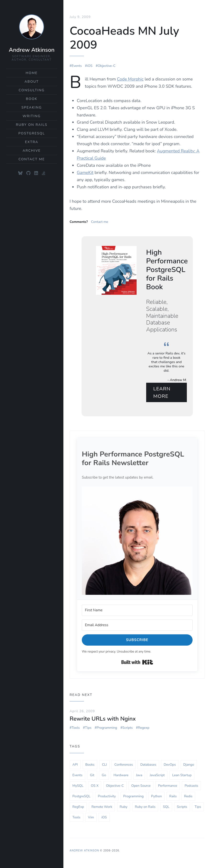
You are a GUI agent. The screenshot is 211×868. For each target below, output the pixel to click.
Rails (173, 797)
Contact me (100, 221)
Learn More (162, 392)
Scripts (128, 728)
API (75, 765)
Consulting (32, 90)
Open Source (141, 786)
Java (139, 776)
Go (104, 776)
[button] (137, 541)
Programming (107, 728)
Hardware (121, 776)
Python (157, 797)
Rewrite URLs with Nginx (103, 719)
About (32, 82)
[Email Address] (137, 626)
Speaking (32, 107)
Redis (188, 797)
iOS (90, 65)
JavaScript (157, 776)
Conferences (124, 765)
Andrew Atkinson (32, 50)
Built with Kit (137, 663)
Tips (88, 728)
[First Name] (137, 611)
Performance (168, 786)
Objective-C (106, 65)
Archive (32, 151)
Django (189, 765)
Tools (76, 728)
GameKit (85, 172)
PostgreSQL (32, 133)
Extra (32, 142)
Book (32, 99)
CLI (104, 765)
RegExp (78, 807)
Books (90, 765)
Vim (91, 818)
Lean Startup (182, 776)
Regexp (144, 728)
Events (77, 65)
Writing (32, 116)
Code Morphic (130, 79)
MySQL (78, 786)
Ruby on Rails (32, 125)
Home (32, 73)
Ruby (123, 807)
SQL (166, 807)
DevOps (170, 765)
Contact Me (32, 159)
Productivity (107, 797)
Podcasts (192, 786)
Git (92, 776)
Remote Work (102, 807)
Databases (148, 765)
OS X (95, 786)
